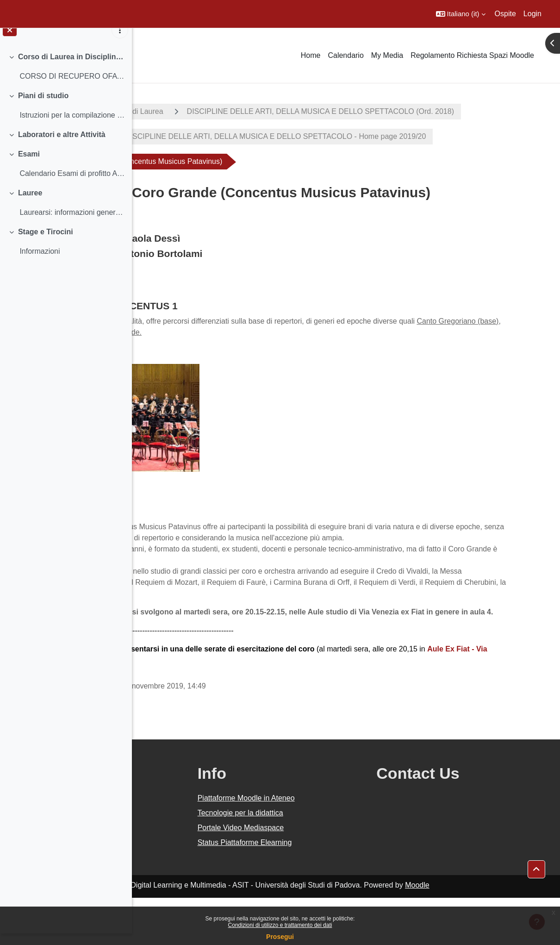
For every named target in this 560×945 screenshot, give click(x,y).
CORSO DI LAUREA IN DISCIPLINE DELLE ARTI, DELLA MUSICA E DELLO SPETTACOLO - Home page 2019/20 (350, 161)
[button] (461, 14)
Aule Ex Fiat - (202, 707)
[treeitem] (66, 78)
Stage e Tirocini (46, 243)
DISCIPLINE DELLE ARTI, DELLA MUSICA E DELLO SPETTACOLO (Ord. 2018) (293, 136)
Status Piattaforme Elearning (333, 890)
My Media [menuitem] (387, 55)
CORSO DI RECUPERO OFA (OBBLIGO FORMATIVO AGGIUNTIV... (72, 87)
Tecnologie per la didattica (328, 860)
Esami (29, 165)
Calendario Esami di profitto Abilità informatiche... (72, 185)
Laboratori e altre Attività (62, 146)
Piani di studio (43, 107)
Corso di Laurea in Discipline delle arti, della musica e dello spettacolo (72, 68)
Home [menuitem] (311, 55)
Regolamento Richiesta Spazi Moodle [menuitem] (472, 55)
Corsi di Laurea (254, 111)
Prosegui (280, 937)
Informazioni (40, 262)
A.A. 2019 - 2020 (177, 111)
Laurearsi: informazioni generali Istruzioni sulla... (72, 223)
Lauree (30, 204)
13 (252, 707)
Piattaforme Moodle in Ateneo (334, 845)
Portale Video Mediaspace (329, 875)
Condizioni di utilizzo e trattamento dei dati (280, 925)
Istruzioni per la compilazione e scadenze (72, 126)
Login (532, 14)
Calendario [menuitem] (345, 55)
